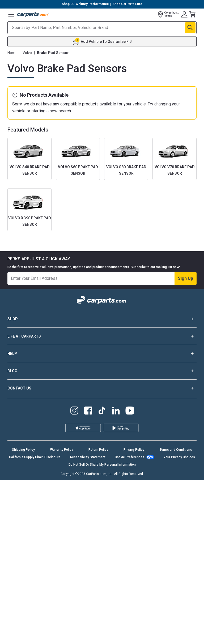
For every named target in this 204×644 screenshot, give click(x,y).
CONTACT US (102, 388)
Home (12, 53)
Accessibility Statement (88, 457)
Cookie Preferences (129, 457)
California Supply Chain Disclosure (35, 457)
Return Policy (98, 450)
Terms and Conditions (176, 450)
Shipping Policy (23, 450)
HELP (102, 354)
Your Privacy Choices (179, 457)
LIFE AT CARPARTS (102, 336)
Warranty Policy (62, 450)
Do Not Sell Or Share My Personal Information (102, 465)
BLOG (102, 371)
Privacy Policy (134, 450)
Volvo (27, 53)
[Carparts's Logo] (33, 14)
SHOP (102, 319)
